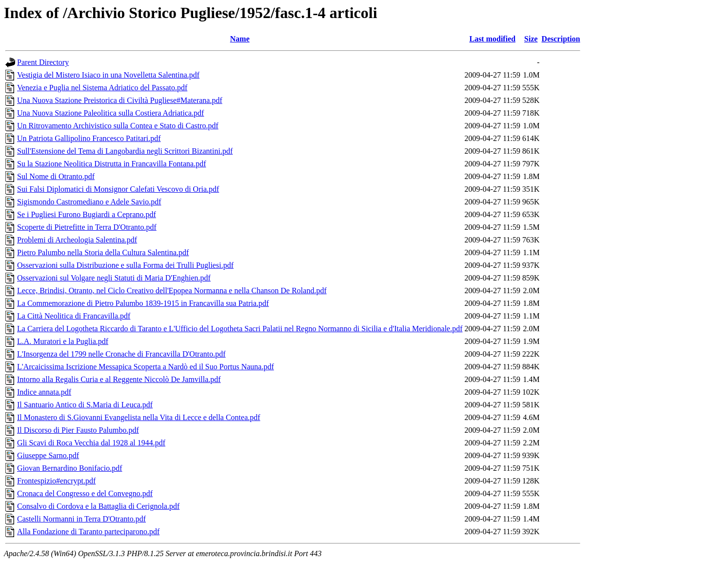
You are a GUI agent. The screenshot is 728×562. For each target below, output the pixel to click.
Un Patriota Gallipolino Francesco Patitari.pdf (89, 138)
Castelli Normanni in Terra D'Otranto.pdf (81, 519)
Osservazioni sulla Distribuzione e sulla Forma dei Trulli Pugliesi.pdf (125, 265)
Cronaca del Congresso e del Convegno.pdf (85, 493)
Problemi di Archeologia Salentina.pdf (77, 240)
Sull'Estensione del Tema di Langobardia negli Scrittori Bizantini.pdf (125, 151)
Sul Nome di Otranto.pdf (56, 176)
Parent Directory (43, 62)
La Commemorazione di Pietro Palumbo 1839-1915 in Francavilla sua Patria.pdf (143, 303)
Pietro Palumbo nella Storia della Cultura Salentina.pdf (103, 252)
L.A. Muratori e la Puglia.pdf (63, 341)
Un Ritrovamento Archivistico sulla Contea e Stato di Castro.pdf (118, 126)
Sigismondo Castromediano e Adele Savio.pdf (89, 202)
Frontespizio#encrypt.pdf (56, 481)
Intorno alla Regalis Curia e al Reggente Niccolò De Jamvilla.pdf (119, 379)
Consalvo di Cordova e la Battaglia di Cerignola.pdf (98, 506)
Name (240, 39)
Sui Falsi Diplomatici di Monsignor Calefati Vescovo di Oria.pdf (118, 189)
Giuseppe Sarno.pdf (48, 455)
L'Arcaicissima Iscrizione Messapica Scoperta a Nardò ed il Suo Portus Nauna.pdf (146, 367)
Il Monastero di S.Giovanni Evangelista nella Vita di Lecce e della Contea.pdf (139, 417)
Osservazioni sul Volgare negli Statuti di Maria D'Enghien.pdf (114, 278)
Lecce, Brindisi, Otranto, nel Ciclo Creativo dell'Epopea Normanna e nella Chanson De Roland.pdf (172, 291)
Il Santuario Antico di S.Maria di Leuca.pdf (85, 405)
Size (531, 39)
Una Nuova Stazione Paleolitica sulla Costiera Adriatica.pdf (110, 113)
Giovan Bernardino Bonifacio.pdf (70, 468)
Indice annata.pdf (44, 392)
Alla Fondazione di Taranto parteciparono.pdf (88, 532)
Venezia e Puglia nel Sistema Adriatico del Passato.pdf (102, 88)
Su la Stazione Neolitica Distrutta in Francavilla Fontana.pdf (111, 164)
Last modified (492, 39)
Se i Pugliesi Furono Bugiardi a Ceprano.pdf (87, 214)
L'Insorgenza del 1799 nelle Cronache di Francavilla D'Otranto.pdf (121, 354)
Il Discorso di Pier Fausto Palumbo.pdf (78, 430)
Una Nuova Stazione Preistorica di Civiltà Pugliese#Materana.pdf (120, 100)
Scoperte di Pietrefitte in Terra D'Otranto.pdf (87, 227)
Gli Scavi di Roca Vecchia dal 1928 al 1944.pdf (91, 443)
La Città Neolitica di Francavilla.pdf (74, 316)
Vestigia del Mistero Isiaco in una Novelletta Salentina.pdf (108, 75)
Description (561, 39)
